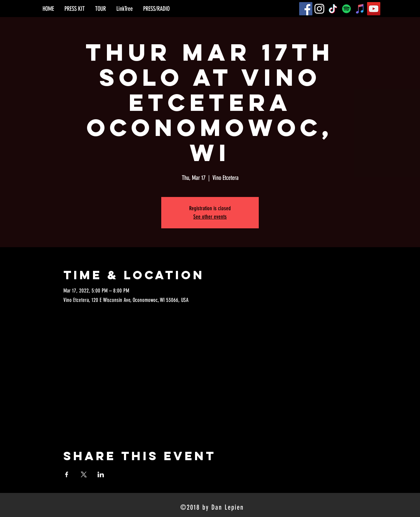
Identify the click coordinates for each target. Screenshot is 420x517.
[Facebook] (306, 9)
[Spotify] (347, 9)
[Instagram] (319, 9)
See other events (210, 217)
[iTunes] (360, 9)
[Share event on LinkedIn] (101, 474)
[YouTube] (374, 9)
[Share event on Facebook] (67, 474)
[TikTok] (333, 9)
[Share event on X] (84, 474)
